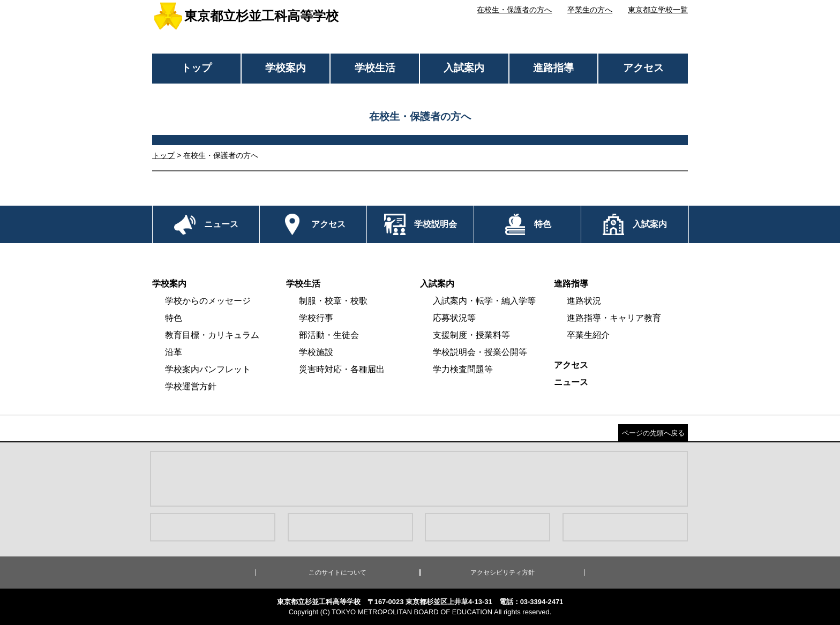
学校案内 (286, 68)
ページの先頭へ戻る (653, 433)
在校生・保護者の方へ (514, 10)
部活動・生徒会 (329, 335)
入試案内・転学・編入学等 (484, 301)
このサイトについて (337, 573)
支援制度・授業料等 (471, 335)
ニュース (571, 382)
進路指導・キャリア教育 (614, 318)
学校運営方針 (191, 386)
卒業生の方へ (590, 10)
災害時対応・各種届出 (342, 369)
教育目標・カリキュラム (212, 335)
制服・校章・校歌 (333, 301)
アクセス (643, 68)
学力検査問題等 (463, 369)
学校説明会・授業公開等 (480, 352)
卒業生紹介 (588, 335)
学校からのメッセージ (208, 301)
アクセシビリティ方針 (502, 573)
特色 (174, 318)
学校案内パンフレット (208, 369)
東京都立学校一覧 (658, 10)
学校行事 (316, 318)
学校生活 (375, 68)
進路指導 (553, 68)
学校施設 (316, 352)
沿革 (174, 352)
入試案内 (464, 68)
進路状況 (584, 301)
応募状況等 (454, 318)
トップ (196, 68)
